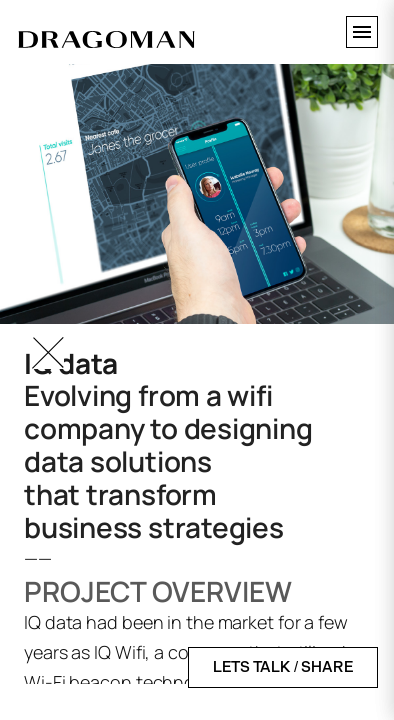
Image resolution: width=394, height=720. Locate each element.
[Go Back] (48, 353)
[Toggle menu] (362, 32)
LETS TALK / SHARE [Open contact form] (283, 667)
